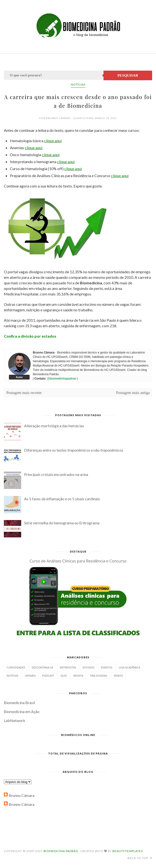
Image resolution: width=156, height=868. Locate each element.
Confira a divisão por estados (30, 336)
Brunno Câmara (22, 795)
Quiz (64, 676)
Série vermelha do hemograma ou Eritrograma (62, 523)
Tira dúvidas (98, 676)
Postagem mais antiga (133, 393)
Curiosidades (16, 667)
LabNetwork (15, 720)
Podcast (48, 676)
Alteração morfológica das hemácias (54, 426)
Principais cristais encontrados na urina (56, 474)
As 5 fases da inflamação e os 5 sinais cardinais (62, 499)
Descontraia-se (42, 667)
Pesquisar (128, 75)
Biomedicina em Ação (22, 711)
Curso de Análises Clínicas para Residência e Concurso (78, 561)
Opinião (30, 676)
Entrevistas (68, 667)
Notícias (78, 84)
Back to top (140, 858)
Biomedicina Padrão (61, 851)
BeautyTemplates (128, 851)
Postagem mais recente (24, 393)
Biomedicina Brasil (19, 703)
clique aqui (53, 141)
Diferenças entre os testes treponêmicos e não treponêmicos (74, 450)
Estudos (88, 667)
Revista (78, 676)
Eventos (107, 667)
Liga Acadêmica (130, 667)
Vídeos (118, 676)
